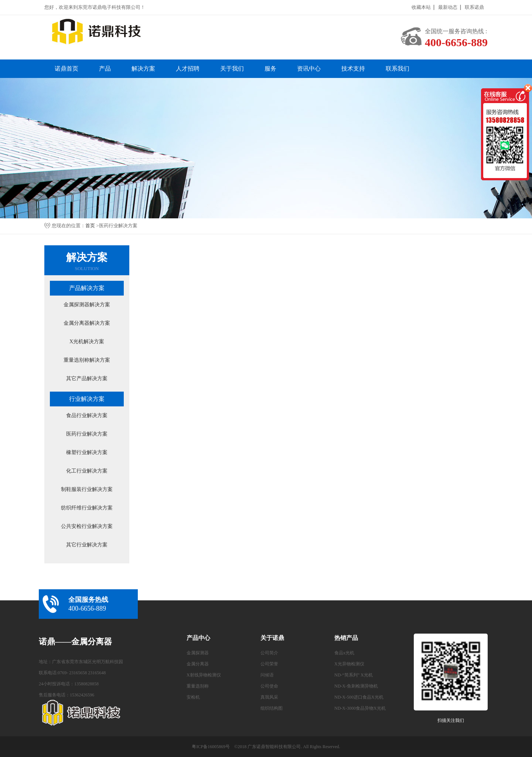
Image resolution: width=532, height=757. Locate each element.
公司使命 (269, 686)
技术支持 (353, 69)
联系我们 (398, 69)
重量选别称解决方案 (87, 360)
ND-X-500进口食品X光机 (359, 697)
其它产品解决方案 (87, 378)
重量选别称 (198, 686)
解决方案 (143, 69)
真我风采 (269, 697)
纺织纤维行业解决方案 (87, 508)
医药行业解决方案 (87, 434)
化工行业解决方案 (87, 471)
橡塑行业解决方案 (87, 452)
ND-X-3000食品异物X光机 (360, 708)
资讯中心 (309, 69)
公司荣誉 (269, 664)
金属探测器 (198, 653)
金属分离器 (198, 664)
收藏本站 (421, 7)
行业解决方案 (87, 399)
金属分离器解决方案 (87, 323)
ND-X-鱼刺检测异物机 (356, 686)
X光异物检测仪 (349, 664)
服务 (270, 69)
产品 (105, 69)
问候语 (267, 675)
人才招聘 (188, 69)
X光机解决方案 (87, 342)
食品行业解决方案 (87, 415)
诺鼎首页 (66, 69)
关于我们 (232, 69)
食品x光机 (344, 653)
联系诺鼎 (474, 7)
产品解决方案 (87, 288)
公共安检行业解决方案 (87, 526)
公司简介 (269, 653)
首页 (90, 226)
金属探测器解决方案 (87, 305)
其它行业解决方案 (87, 545)
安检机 (193, 697)
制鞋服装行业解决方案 (87, 489)
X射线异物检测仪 (204, 675)
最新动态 (448, 7)
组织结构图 (272, 708)
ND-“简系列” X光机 (354, 675)
